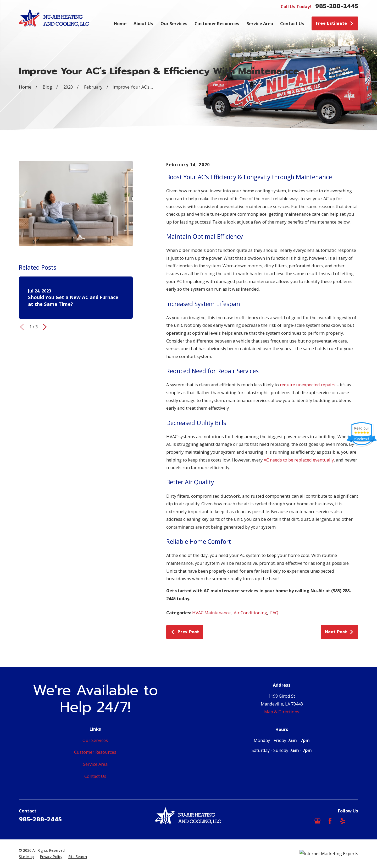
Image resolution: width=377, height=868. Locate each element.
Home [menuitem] (120, 23)
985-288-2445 (337, 6)
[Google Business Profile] (317, 821)
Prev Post (185, 632)
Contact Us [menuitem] (292, 23)
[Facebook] (330, 821)
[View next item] (45, 327)
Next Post (339, 632)
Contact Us (95, 776)
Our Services (95, 740)
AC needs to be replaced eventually (299, 460)
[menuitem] (26, 857)
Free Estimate (335, 23)
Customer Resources (95, 752)
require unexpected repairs (308, 385)
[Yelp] (343, 821)
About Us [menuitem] (143, 23)
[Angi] (355, 821)
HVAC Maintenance (211, 613)
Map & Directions (282, 712)
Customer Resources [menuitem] (217, 23)
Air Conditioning (250, 613)
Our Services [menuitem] (174, 23)
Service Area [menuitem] (260, 23)
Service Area (95, 764)
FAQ (274, 613)
